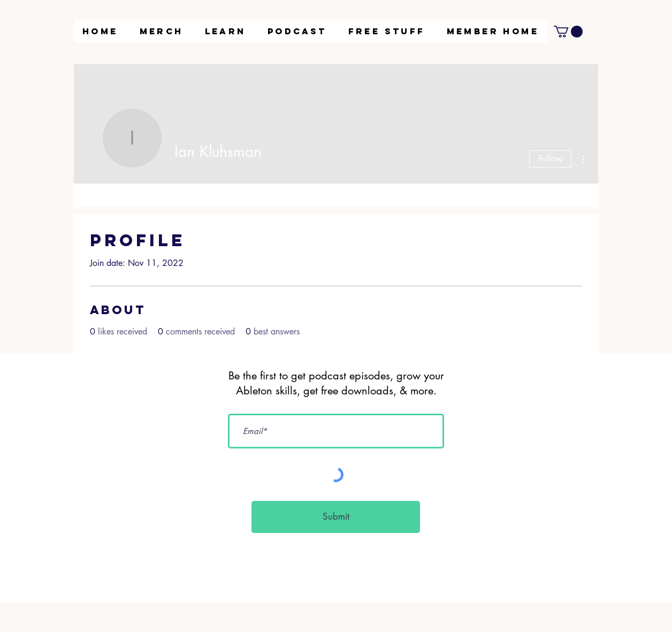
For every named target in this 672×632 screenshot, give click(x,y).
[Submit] (336, 517)
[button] (226, 32)
